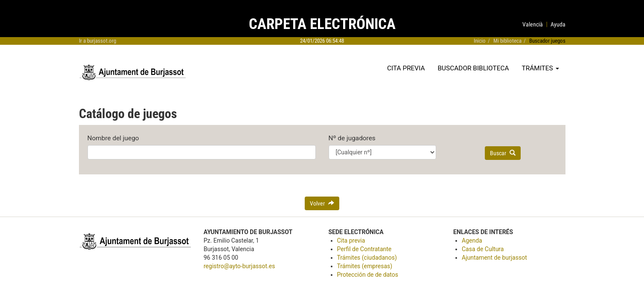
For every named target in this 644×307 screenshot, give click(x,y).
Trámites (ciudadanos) (367, 258)
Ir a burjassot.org (98, 41)
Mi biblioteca (507, 41)
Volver (322, 203)
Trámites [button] (541, 68)
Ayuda (558, 24)
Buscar (503, 153)
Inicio (480, 41)
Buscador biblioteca (474, 68)
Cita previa (406, 68)
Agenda (472, 240)
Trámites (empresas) (365, 266)
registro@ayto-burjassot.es (239, 266)
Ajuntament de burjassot (494, 258)
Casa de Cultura (483, 249)
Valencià (533, 24)
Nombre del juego (113, 138)
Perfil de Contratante (364, 249)
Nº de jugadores (352, 138)
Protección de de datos (368, 275)
